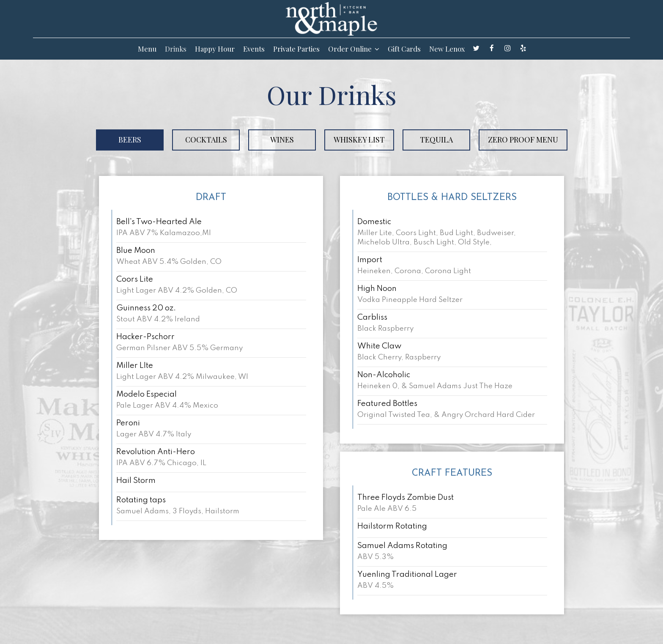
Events (254, 49)
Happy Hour (215, 49)
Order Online (354, 49)
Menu (147, 49)
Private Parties (296, 49)
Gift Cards (404, 49)
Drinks (176, 49)
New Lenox (447, 49)
